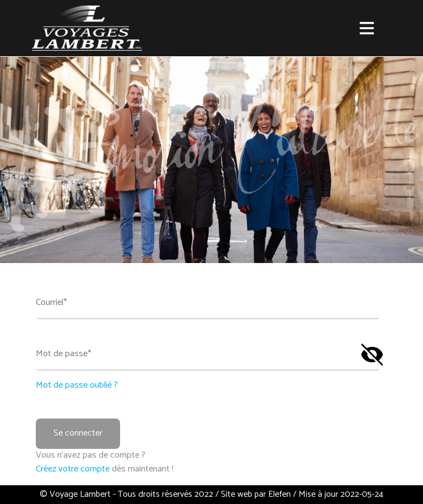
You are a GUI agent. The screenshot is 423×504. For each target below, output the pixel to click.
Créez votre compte (74, 469)
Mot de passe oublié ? (77, 386)
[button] (367, 28)
